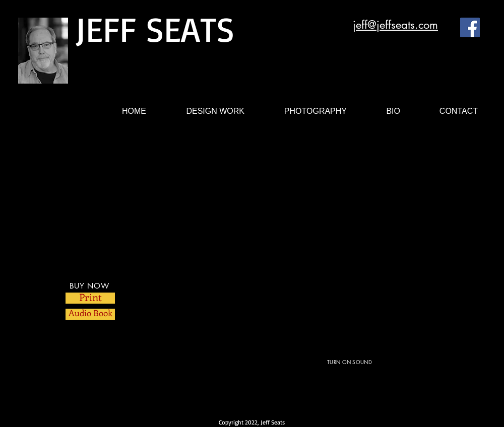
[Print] (90, 298)
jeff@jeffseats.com (395, 25)
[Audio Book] (90, 314)
